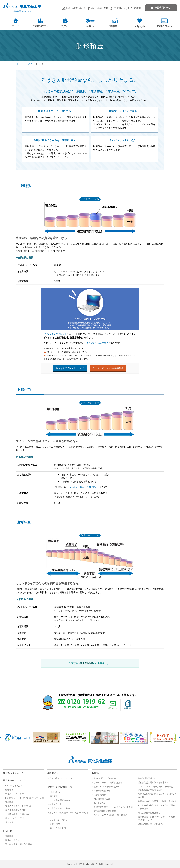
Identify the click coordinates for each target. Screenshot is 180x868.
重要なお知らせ (12, 840)
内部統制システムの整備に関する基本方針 (25, 798)
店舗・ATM (55, 824)
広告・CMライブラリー (16, 818)
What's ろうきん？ (14, 786)
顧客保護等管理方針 (147, 778)
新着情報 (9, 836)
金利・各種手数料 (99, 8)
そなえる (140, 26)
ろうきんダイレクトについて (70, 368)
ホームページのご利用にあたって (109, 782)
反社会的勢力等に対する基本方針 (153, 782)
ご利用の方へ (40, 26)
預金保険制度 (87, 663)
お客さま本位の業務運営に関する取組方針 (157, 801)
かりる (90, 26)
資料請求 (128, 705)
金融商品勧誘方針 (102, 790)
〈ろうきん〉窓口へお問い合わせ (83, 487)
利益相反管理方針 (102, 799)
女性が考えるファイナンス (62, 778)
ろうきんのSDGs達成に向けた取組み (111, 815)
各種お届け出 (56, 804)
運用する (115, 26)
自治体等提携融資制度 (15, 810)
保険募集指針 (100, 803)
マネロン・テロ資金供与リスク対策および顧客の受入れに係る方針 (157, 788)
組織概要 (9, 790)
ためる (65, 26)
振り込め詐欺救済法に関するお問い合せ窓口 (69, 814)
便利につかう (164, 26)
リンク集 (9, 822)
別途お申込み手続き (99, 343)
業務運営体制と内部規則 (105, 811)
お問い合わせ (113, 705)
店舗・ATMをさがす (76, 8)
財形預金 (40, 64)
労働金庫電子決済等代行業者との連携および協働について (157, 818)
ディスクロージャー (14, 794)
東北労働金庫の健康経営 (149, 813)
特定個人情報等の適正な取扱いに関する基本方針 (157, 795)
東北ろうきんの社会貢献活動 (19, 806)
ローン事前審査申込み (60, 800)
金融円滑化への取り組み (105, 778)
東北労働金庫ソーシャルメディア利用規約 (113, 807)
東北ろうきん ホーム (13, 773)
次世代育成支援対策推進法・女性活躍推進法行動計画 (157, 807)
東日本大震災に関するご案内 (19, 844)
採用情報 (118, 8)
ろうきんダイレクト (57, 334)
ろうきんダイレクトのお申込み (108, 368)
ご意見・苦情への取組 (60, 808)
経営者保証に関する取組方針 (151, 824)
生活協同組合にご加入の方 (18, 814)
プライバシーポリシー (60, 820)
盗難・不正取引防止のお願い (107, 787)
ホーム (16, 26)
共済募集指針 (100, 795)
